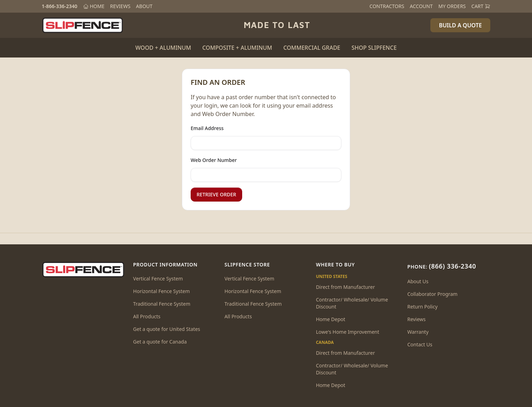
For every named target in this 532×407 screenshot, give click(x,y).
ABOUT (144, 6)
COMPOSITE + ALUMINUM (237, 48)
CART (481, 6)
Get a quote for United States (167, 329)
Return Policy (422, 307)
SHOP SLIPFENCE (374, 48)
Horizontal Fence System (162, 291)
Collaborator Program (432, 294)
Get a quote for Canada (160, 342)
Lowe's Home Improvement (347, 332)
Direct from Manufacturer (345, 287)
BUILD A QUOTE (460, 25)
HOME (94, 6)
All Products (147, 316)
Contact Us (420, 344)
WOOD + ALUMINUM (163, 48)
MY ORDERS (452, 6)
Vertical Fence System (158, 279)
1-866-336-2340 (60, 6)
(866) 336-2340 (453, 266)
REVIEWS (120, 6)
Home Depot (330, 319)
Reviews (416, 319)
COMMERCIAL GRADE (312, 48)
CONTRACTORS (387, 6)
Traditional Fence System (162, 304)
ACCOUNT (421, 6)
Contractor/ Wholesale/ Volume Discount (352, 303)
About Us (418, 281)
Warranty (418, 332)
